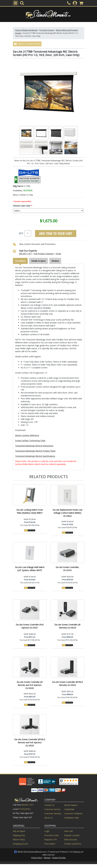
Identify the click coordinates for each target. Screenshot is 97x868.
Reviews (55, 261)
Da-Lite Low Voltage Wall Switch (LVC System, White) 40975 (30, 569)
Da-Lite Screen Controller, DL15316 (67, 569)
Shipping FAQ (19, 835)
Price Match (50, 844)
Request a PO (51, 840)
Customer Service (52, 809)
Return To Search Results (27, 44)
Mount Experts (71, 805)
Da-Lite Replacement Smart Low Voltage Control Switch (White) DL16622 (67, 513)
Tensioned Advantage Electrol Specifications (35, 456)
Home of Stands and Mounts (26, 30)
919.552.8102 (24, 809)
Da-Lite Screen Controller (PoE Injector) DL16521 (30, 626)
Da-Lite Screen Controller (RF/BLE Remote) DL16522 (67, 684)
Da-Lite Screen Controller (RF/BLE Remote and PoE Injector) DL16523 (30, 742)
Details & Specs (38, 261)
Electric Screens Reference (27, 435)
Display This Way (59, 858)
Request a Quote (72, 835)
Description (20, 261)
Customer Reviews (53, 813)
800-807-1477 (25, 254)
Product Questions (73, 844)
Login (47, 831)
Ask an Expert (19, 831)
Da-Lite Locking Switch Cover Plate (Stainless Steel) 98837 (30, 511)
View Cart (69, 831)
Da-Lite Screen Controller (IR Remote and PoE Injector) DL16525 (30, 685)
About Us (49, 818)
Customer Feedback (73, 813)
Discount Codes (52, 835)
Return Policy (19, 840)
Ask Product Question (44, 254)
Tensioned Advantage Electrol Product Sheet (35, 451)
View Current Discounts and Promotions (37, 244)
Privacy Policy (37, 858)
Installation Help (72, 818)
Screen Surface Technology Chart (30, 441)
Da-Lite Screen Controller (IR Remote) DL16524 (67, 626)
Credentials (69, 809)
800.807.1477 (27, 805)
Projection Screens (47, 30)
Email (58, 254)
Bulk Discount (71, 840)
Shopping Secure (20, 844)
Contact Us (49, 805)
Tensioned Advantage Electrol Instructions (34, 446)
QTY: (21, 233)
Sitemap (47, 858)
